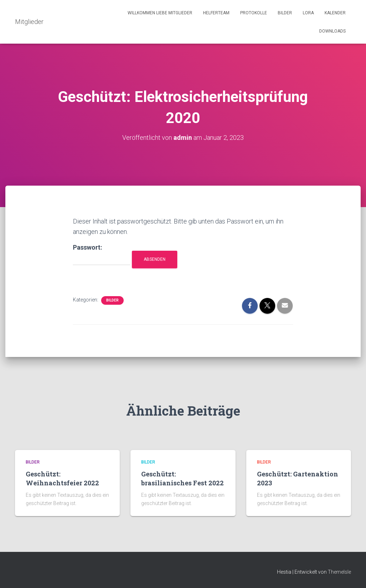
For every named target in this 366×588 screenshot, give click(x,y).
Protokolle (254, 13)
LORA (308, 13)
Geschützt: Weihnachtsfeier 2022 (62, 478)
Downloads (332, 31)
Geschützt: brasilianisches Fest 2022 (182, 478)
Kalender (335, 13)
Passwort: (102, 254)
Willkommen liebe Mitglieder (160, 13)
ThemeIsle (339, 572)
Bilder (285, 13)
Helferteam (216, 13)
